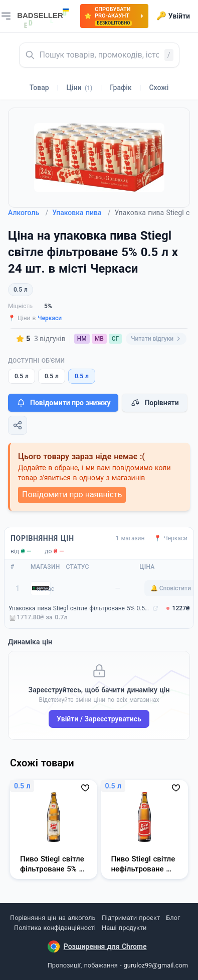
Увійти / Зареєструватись (99, 719)
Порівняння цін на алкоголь (53, 918)
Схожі (159, 88)
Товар (39, 88)
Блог (173, 918)
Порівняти (154, 403)
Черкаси (50, 318)
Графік (121, 88)
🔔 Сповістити (171, 588)
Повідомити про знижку (63, 403)
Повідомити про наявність (72, 495)
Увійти (173, 16)
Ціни (80, 88)
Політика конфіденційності (55, 928)
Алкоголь (28, 213)
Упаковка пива (81, 213)
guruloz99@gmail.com (156, 965)
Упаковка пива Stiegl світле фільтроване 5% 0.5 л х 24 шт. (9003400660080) (79, 608)
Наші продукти (124, 928)
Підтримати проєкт (131, 918)
